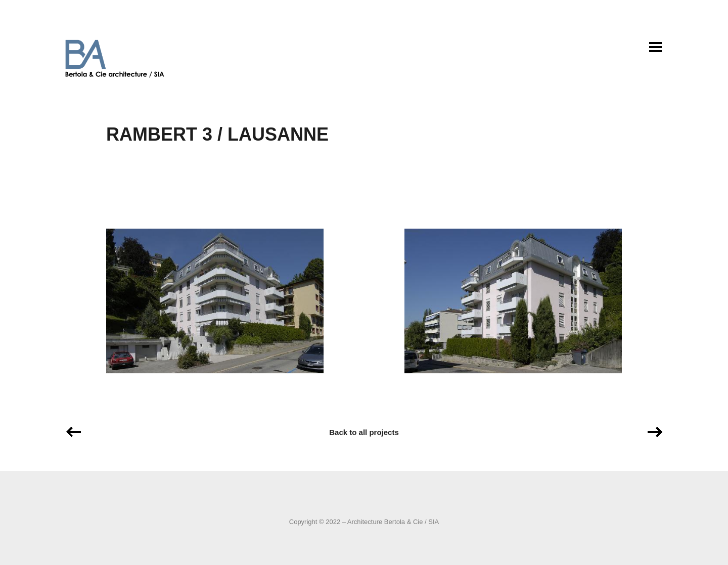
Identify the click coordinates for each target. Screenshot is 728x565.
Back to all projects (364, 432)
